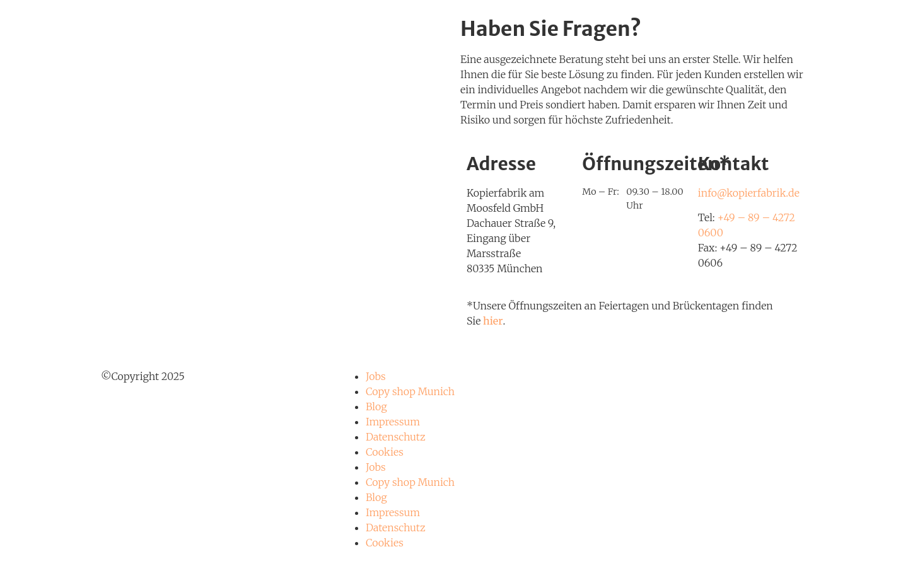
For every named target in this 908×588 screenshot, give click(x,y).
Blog (376, 406)
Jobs (376, 376)
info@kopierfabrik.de (749, 193)
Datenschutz (396, 437)
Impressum (393, 422)
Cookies (385, 452)
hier (493, 321)
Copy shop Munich (410, 391)
